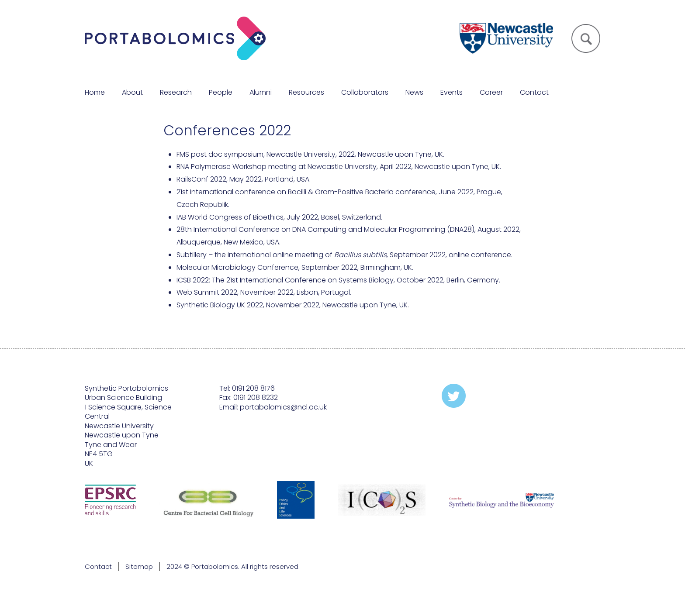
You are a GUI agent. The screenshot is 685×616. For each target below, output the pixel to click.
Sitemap (139, 566)
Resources (306, 92)
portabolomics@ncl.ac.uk (283, 407)
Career (491, 92)
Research (176, 92)
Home (95, 92)
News (414, 92)
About (132, 92)
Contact (534, 92)
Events (451, 92)
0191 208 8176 (253, 388)
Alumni (261, 92)
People (221, 92)
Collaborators (365, 92)
